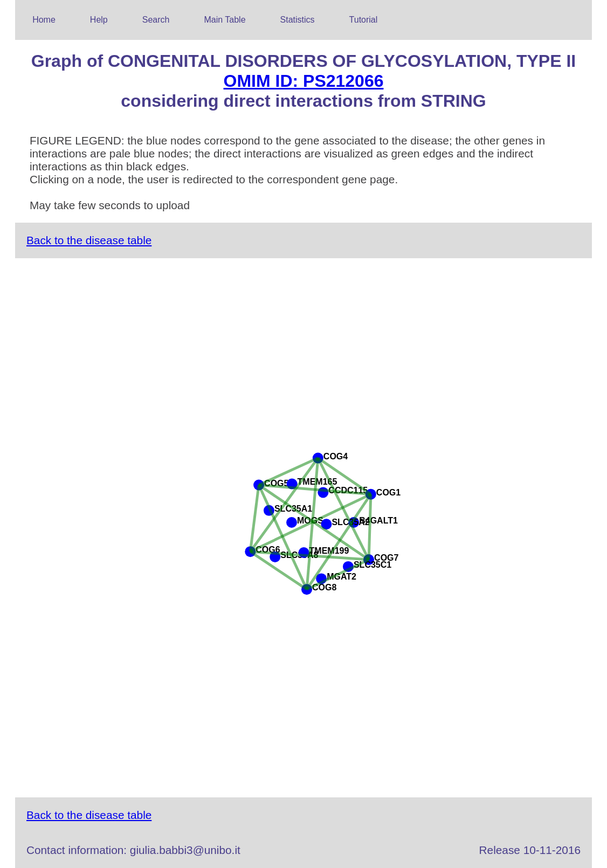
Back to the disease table (89, 240)
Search (156, 20)
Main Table (225, 20)
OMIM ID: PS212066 (304, 81)
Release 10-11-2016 (530, 850)
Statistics (298, 20)
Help (99, 20)
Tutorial (364, 20)
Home (44, 20)
